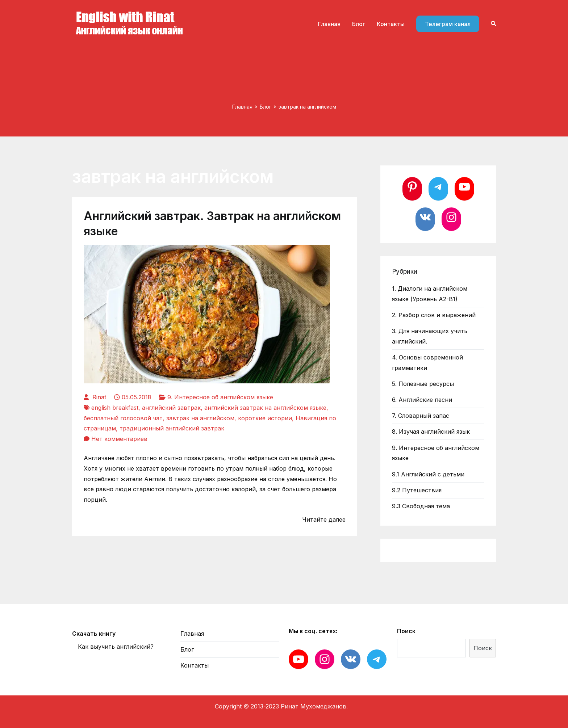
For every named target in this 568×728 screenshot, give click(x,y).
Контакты (391, 24)
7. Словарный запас (421, 416)
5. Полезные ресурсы (423, 384)
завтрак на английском (200, 418)
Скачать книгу (94, 634)
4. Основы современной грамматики (427, 363)
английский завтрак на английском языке (265, 408)
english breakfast (115, 408)
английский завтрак (171, 408)
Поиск (406, 631)
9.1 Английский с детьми (428, 474)
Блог (359, 24)
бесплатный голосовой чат (123, 418)
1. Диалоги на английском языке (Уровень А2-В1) (430, 294)
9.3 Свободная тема (421, 506)
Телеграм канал (448, 24)
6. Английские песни (422, 400)
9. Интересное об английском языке (220, 397)
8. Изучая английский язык (431, 432)
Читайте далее (324, 519)
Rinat (99, 397)
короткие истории (265, 418)
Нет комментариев (119, 439)
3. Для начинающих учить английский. (430, 336)
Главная (329, 24)
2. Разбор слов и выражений (434, 315)
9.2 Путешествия (417, 490)
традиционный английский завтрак (172, 428)
